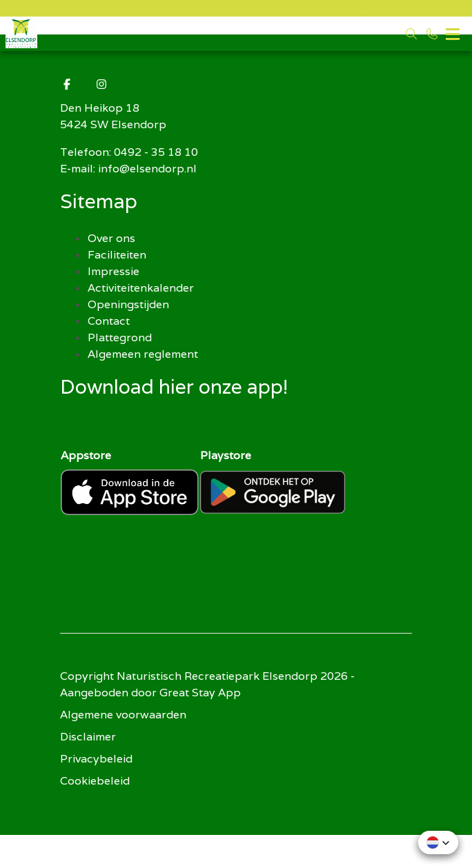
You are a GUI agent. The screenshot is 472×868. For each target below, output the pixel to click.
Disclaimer (88, 737)
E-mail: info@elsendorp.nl (128, 169)
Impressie (114, 271)
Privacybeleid (96, 759)
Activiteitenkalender (141, 288)
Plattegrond (120, 337)
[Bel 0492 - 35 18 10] (432, 34)
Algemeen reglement (143, 354)
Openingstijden (128, 304)
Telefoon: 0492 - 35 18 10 (129, 152)
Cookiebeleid (95, 781)
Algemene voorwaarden (123, 715)
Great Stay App (200, 693)
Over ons (111, 238)
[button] (438, 842)
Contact (109, 321)
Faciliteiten (117, 255)
